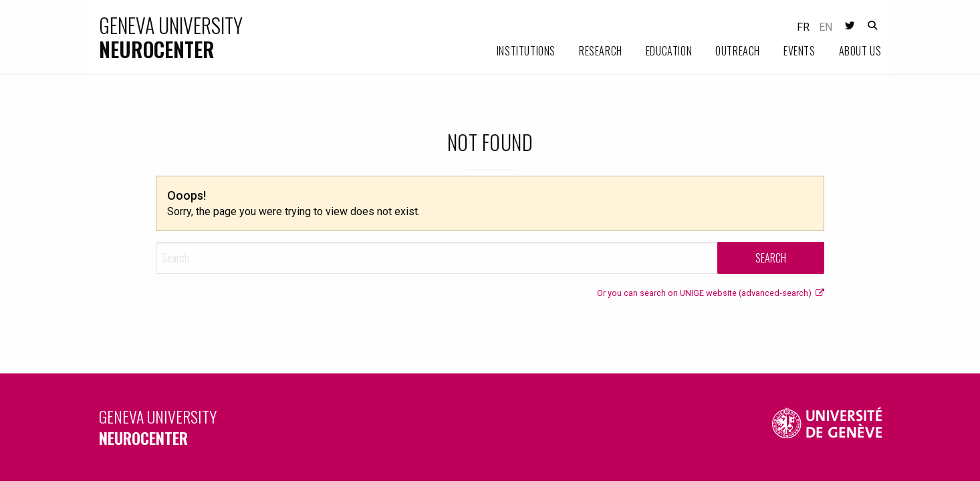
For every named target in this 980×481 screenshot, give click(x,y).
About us (860, 51)
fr (803, 27)
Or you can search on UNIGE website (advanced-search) (711, 293)
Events (800, 51)
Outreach (738, 51)
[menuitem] (514, 51)
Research (601, 51)
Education (669, 51)
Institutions (526, 51)
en (826, 27)
